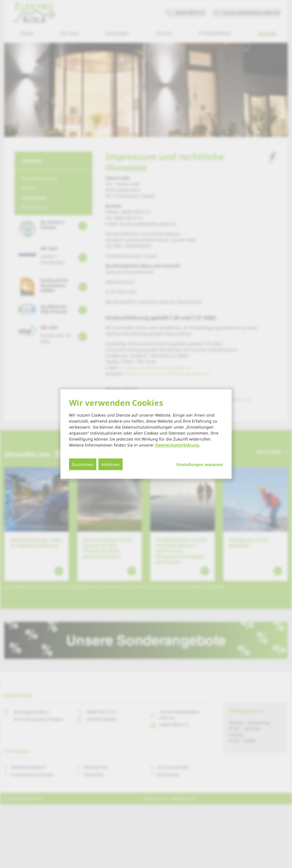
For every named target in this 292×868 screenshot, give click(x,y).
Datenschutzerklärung (177, 445)
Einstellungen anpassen (200, 464)
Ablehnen (110, 464)
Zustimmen (83, 464)
